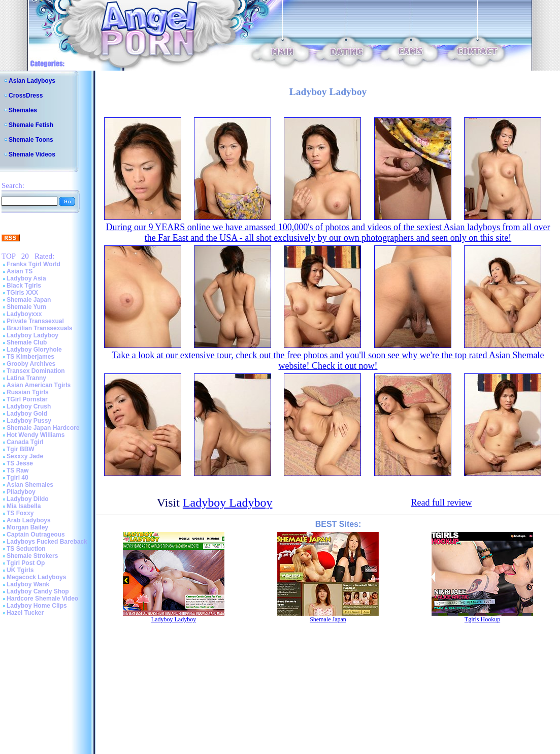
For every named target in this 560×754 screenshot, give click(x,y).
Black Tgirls (24, 286)
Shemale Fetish (31, 125)
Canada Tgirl (25, 442)
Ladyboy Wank (28, 584)
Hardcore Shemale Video (42, 599)
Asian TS (20, 271)
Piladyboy (21, 492)
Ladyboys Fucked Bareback (47, 542)
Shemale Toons (31, 140)
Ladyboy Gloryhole (34, 350)
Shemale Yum (26, 307)
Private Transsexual (35, 321)
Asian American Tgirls (39, 385)
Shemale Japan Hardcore (43, 428)
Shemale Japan (29, 300)
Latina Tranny (26, 378)
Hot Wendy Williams (36, 435)
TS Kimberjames (30, 357)
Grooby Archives (31, 364)
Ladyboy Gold (27, 414)
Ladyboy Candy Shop (38, 591)
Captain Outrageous (36, 535)
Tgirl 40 (18, 478)
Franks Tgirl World (34, 264)
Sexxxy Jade (25, 456)
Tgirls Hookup (482, 619)
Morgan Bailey (27, 527)
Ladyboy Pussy (29, 421)
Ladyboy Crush (29, 406)
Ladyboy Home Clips (37, 606)
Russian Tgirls (28, 392)
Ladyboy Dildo (28, 499)
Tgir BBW (21, 449)
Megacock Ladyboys (36, 577)
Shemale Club (27, 342)
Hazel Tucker (25, 613)
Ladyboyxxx (24, 314)
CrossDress (26, 96)
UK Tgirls (20, 570)
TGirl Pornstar (27, 399)
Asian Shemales (30, 485)
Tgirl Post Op (26, 563)
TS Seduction (26, 549)
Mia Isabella (24, 506)
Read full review (441, 502)
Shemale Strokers (32, 556)
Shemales (23, 110)
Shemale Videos (32, 154)
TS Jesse (20, 463)
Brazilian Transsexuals (39, 328)
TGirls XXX (22, 293)
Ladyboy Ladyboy (32, 335)
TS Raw (18, 470)
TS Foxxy (20, 513)
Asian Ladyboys (32, 81)
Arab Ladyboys (29, 520)
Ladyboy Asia (26, 278)
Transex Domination (36, 371)
